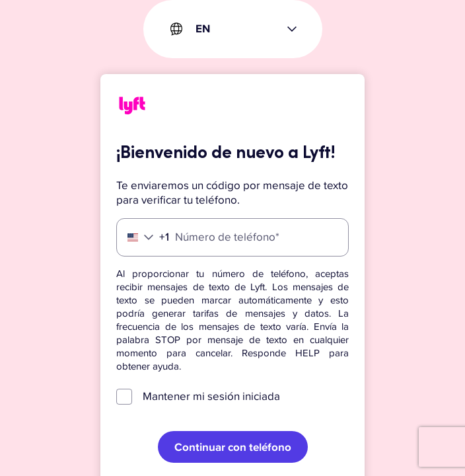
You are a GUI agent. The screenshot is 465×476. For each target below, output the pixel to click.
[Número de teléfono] (232, 237)
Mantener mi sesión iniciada (211, 396)
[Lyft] (132, 108)
